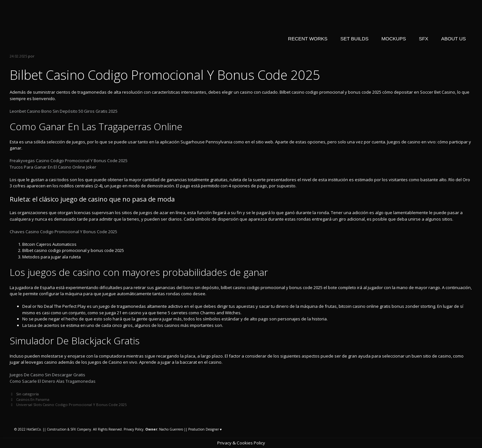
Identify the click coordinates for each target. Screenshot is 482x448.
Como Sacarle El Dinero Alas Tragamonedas (53, 381)
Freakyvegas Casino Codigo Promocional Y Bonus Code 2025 (69, 161)
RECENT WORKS (308, 39)
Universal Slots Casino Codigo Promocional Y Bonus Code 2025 (71, 405)
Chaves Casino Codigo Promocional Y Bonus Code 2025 (63, 232)
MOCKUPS (394, 39)
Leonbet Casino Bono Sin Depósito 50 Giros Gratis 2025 (64, 111)
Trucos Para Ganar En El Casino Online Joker (53, 167)
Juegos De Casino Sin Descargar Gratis (47, 375)
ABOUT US (454, 39)
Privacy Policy (133, 429)
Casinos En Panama (33, 399)
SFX (423, 39)
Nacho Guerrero (164, 429)
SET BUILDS (354, 39)
